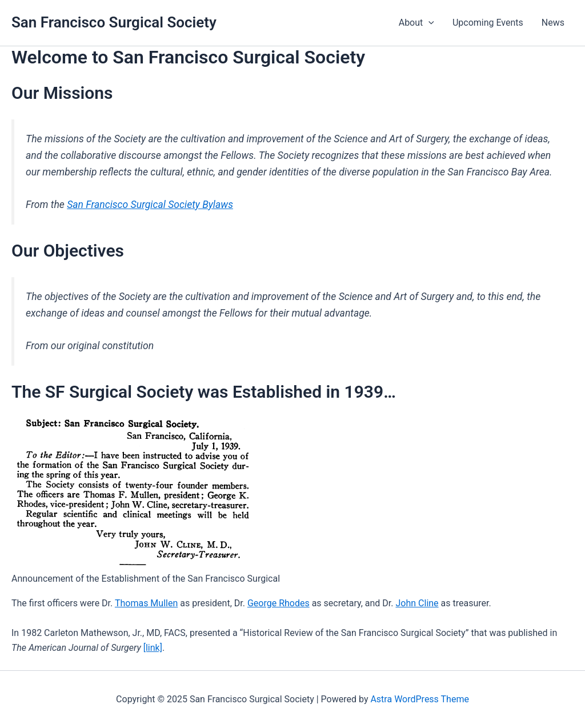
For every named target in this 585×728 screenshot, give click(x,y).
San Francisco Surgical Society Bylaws (150, 205)
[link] (153, 648)
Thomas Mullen (146, 603)
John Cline (417, 603)
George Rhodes (279, 603)
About (416, 23)
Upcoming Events (488, 23)
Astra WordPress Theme (419, 699)
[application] (428, 23)
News (553, 23)
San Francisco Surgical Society (114, 22)
